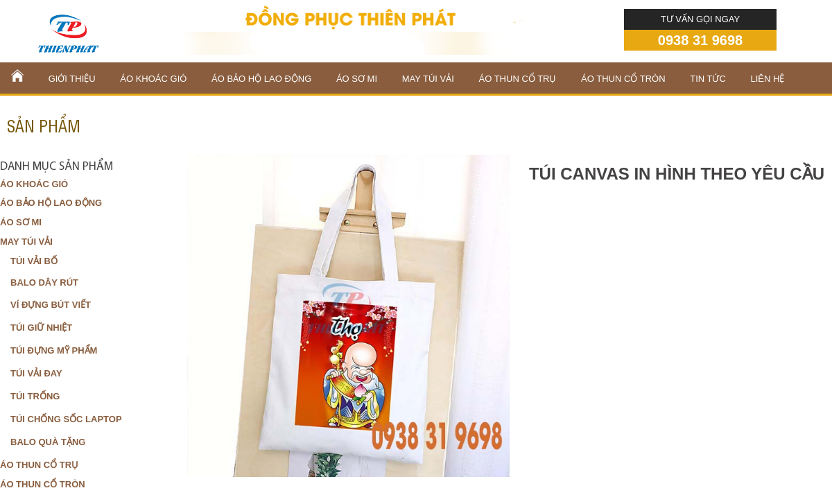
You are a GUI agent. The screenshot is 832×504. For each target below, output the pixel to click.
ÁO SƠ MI (357, 79)
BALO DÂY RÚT (44, 283)
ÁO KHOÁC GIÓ (153, 79)
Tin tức (708, 79)
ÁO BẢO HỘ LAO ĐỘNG (261, 79)
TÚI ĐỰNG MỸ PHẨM (54, 350)
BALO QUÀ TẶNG (48, 442)
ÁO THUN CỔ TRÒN (623, 79)
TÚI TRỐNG (35, 396)
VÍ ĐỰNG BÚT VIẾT (51, 305)
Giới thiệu (72, 79)
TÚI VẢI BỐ (34, 261)
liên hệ (768, 79)
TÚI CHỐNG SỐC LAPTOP (66, 419)
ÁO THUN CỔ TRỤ (518, 79)
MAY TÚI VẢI (428, 79)
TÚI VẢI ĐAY (36, 373)
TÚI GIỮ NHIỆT (41, 328)
